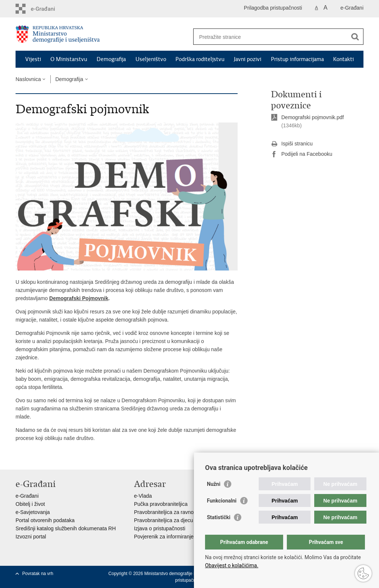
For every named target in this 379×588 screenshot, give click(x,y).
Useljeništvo (151, 59)
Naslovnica (28, 79)
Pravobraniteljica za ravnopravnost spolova (183, 512)
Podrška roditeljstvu (200, 59)
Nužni (214, 484)
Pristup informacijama (297, 59)
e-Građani (352, 8)
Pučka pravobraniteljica (161, 504)
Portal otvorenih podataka (45, 520)
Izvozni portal (31, 537)
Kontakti (343, 59)
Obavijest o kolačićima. (232, 565)
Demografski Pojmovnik (79, 298)
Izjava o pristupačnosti (160, 528)
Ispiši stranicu (292, 144)
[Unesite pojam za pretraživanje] (270, 37)
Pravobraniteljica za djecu (164, 520)
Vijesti (33, 59)
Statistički (219, 517)
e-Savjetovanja (33, 512)
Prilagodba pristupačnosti (273, 8)
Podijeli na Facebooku (302, 154)
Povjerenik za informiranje (164, 537)
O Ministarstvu (69, 59)
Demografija (111, 59)
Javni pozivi (248, 59)
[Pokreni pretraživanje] (355, 37)
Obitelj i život (30, 504)
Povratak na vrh (38, 574)
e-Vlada (143, 496)
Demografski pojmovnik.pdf (313, 117)
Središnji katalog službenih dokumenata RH (66, 528)
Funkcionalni (222, 501)
